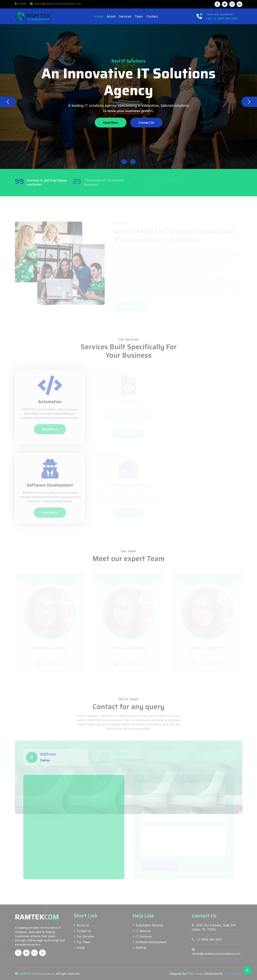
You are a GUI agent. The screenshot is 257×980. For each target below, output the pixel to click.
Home (99, 16)
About (111, 16)
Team (139, 16)
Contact (152, 16)
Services (125, 16)
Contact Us (146, 123)
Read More (111, 123)
